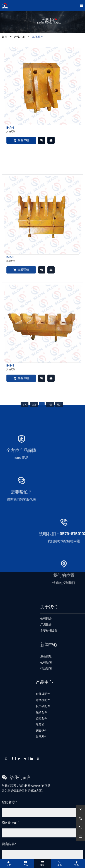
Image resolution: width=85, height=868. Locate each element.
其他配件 (38, 38)
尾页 (59, 731)
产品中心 (20, 38)
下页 (50, 731)
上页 (34, 731)
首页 (5, 38)
